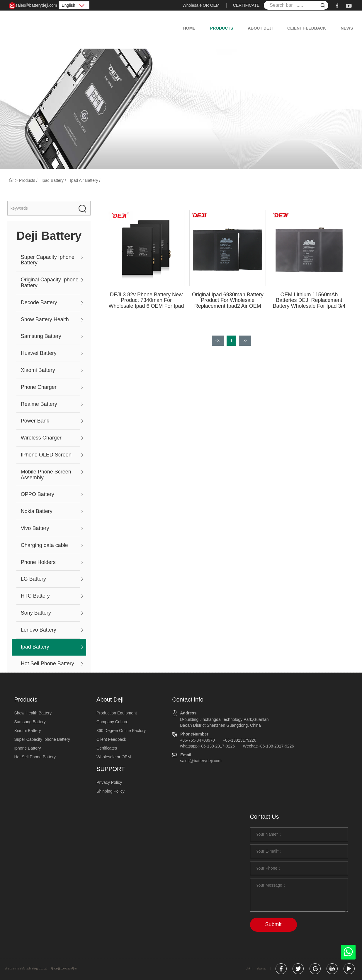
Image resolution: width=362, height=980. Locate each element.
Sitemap (261, 969)
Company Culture (112, 722)
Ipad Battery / (54, 180)
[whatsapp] (348, 954)
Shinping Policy (111, 791)
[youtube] (349, 5)
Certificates (107, 748)
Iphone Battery (27, 748)
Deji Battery (49, 236)
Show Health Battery (33, 713)
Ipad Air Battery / (85, 180)
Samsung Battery (30, 722)
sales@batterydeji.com (33, 6)
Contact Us (265, 817)
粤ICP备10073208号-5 (64, 969)
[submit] (323, 6)
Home (189, 28)
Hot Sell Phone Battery (35, 757)
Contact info (188, 699)
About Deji (260, 28)
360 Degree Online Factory (121, 731)
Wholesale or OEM (114, 757)
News (347, 28)
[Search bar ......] (296, 5)
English (74, 5)
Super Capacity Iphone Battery (42, 739)
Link (248, 969)
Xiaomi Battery (27, 731)
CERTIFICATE (246, 5)
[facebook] (337, 5)
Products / (29, 180)
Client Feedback (307, 28)
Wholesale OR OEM (201, 5)
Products (222, 28)
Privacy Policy (109, 782)
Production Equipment (117, 713)
